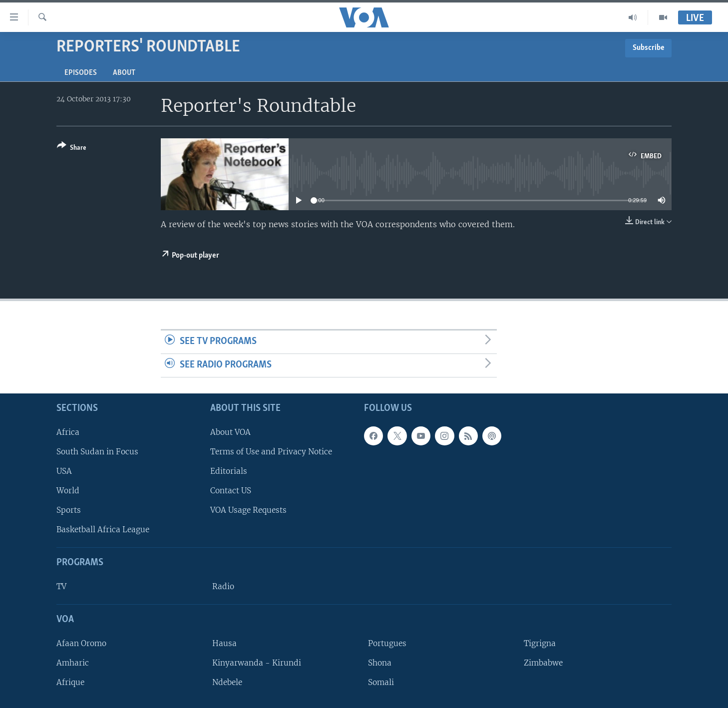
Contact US (231, 491)
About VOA (230, 432)
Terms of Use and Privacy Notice (271, 452)
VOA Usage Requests (248, 510)
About (124, 73)
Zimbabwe (543, 663)
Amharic (73, 663)
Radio (223, 586)
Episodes (81, 73)
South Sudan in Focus (97, 452)
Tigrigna (540, 643)
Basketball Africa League (103, 530)
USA (64, 471)
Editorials (229, 471)
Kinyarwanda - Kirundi (257, 663)
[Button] (72, 149)
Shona (380, 663)
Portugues (387, 643)
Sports (69, 510)
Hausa (224, 643)
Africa (68, 432)
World (68, 491)
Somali (381, 682)
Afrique (70, 682)
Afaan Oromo (81, 643)
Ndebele (227, 682)
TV (61, 586)
